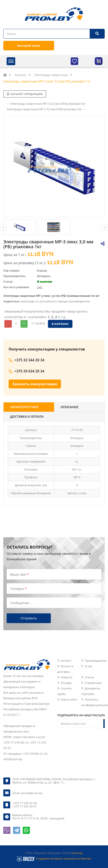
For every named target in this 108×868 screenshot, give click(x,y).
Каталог (66, 661)
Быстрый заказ (29, 45)
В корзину (60, 324)
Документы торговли (91, 691)
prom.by (77, 853)
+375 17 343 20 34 (25, 803)
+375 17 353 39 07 (25, 806)
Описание (70, 407)
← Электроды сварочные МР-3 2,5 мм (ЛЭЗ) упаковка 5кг (46, 104)
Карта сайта (69, 699)
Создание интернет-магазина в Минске (64, 858)
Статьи (89, 677)
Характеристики (24, 407)
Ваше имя (20, 574)
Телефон (18, 589)
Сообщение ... (21, 603)
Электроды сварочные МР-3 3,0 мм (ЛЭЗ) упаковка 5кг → (46, 109)
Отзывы (66, 683)
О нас (88, 666)
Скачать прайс (65, 691)
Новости (67, 677)
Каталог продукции (25, 94)
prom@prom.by (32, 793)
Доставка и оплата (27, 416)
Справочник (93, 683)
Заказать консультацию (35, 384)
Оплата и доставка (65, 669)
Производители (96, 661)
